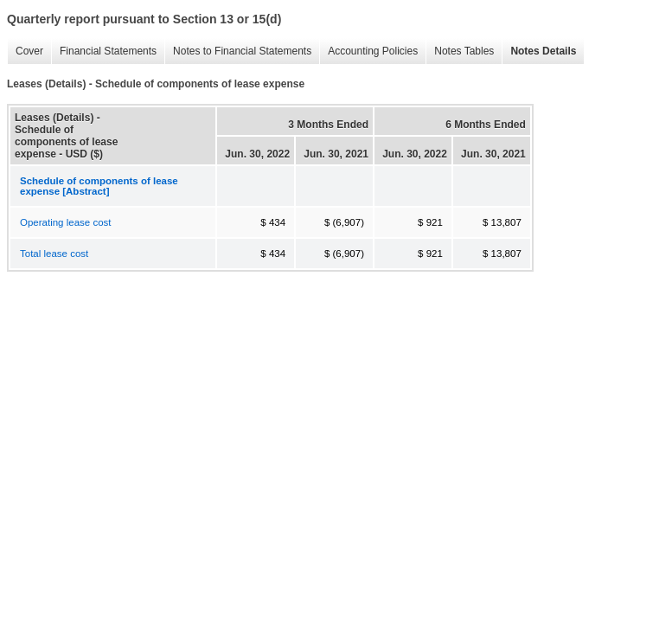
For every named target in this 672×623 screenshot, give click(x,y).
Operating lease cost (65, 222)
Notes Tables (460, 51)
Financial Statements (104, 51)
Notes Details (539, 51)
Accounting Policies (368, 51)
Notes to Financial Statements (238, 51)
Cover (25, 51)
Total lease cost (54, 254)
